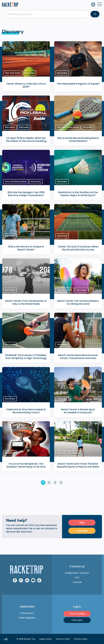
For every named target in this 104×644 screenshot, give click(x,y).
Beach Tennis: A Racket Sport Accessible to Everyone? (78, 411)
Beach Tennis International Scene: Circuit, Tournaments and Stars (78, 357)
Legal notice (45, 639)
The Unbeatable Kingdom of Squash (78, 84)
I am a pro (77, 620)
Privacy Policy (81, 639)
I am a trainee (77, 614)
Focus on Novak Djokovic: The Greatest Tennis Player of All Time (26, 465)
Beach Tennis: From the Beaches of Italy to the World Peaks (26, 302)
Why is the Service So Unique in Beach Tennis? (26, 248)
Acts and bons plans (68, 127)
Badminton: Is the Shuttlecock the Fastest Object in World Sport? (78, 194)
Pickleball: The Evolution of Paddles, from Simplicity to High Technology (26, 357)
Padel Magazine (27, 618)
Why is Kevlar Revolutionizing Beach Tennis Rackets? (78, 140)
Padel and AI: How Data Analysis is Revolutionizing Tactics (26, 411)
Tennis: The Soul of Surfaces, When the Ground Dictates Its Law (78, 248)
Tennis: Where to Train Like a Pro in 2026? (26, 85)
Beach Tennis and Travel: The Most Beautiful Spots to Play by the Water (78, 465)
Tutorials (82, 531)
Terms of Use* (63, 639)
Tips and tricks (13, 73)
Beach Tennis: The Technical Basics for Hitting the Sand (78, 302)
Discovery (30, 73)
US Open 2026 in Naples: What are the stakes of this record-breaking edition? (26, 141)
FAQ (82, 523)
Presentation (27, 613)
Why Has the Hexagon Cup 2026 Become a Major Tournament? (26, 194)
